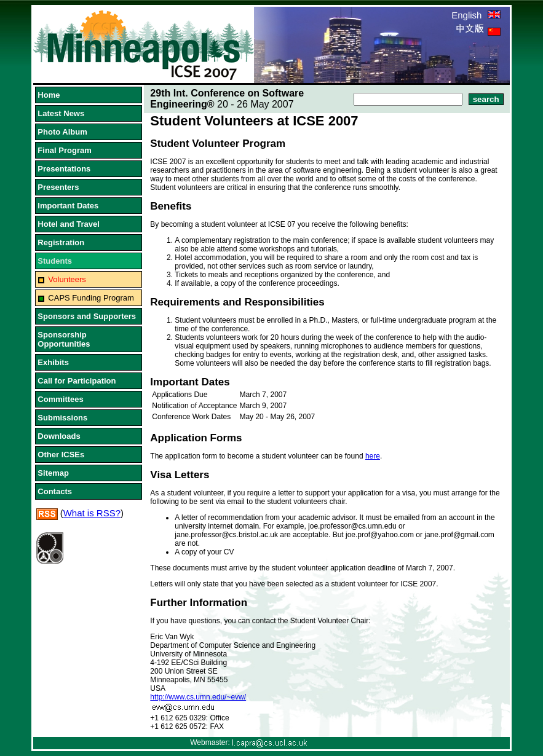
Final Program (64, 150)
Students (55, 261)
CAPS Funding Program (91, 298)
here (373, 456)
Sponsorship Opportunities (64, 339)
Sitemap (53, 473)
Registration (61, 242)
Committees (60, 399)
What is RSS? (92, 513)
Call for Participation (77, 381)
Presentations (64, 169)
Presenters (58, 187)
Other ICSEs (61, 455)
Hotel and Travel (68, 224)
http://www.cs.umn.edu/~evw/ (198, 697)
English (476, 15)
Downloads (59, 436)
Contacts (55, 491)
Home (49, 95)
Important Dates (68, 206)
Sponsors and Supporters (87, 316)
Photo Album (62, 132)
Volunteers (67, 279)
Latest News (61, 113)
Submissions (62, 418)
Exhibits (53, 362)
